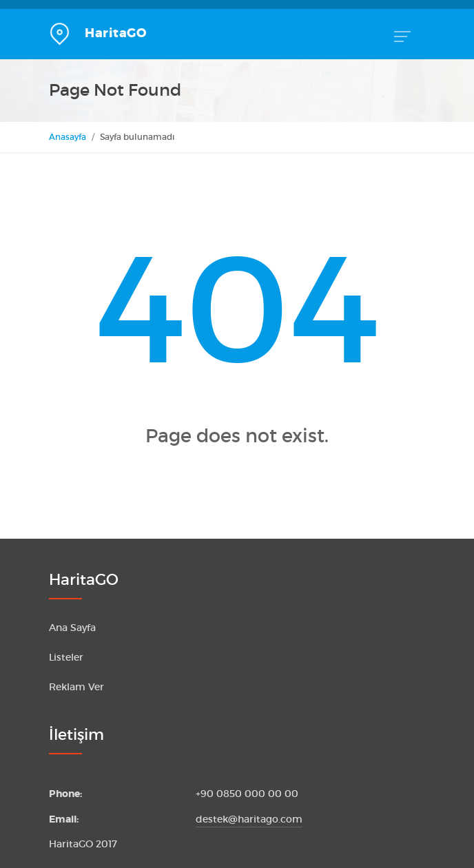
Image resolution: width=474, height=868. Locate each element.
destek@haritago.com (249, 819)
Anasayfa (68, 137)
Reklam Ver (76, 687)
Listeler (66, 658)
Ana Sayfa (72, 628)
